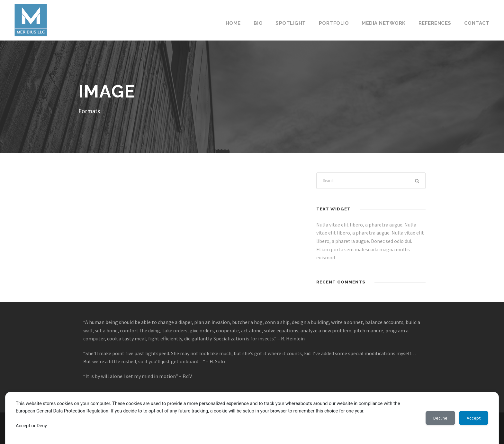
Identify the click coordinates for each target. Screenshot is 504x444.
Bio (258, 23)
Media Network (384, 23)
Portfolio (334, 23)
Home (233, 23)
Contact (477, 23)
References (435, 23)
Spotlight (291, 23)
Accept (474, 418)
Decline (440, 418)
